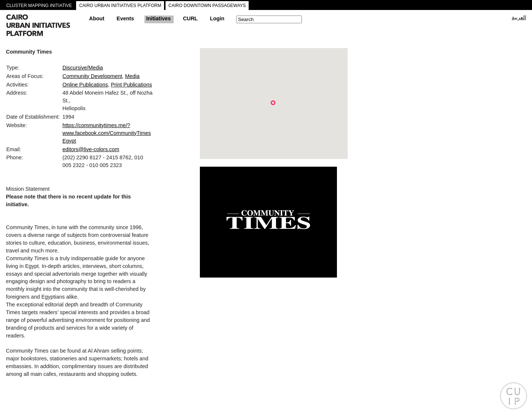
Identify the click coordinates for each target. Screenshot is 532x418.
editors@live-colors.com (91, 149)
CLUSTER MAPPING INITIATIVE (39, 6)
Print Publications (131, 85)
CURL (190, 18)
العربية (519, 17)
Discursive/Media (83, 68)
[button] (273, 103)
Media (132, 76)
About (97, 18)
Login (217, 18)
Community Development (92, 76)
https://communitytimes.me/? (96, 125)
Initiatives (158, 18)
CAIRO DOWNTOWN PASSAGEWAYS (207, 6)
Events (125, 18)
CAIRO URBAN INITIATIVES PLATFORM (120, 6)
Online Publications (85, 85)
